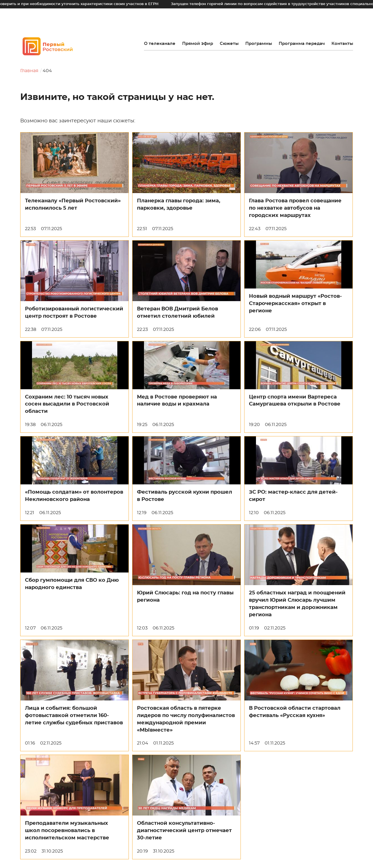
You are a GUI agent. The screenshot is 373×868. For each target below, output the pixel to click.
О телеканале (160, 44)
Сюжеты (229, 44)
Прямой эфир (198, 44)
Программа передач (302, 44)
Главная (29, 71)
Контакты (342, 44)
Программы (259, 44)
